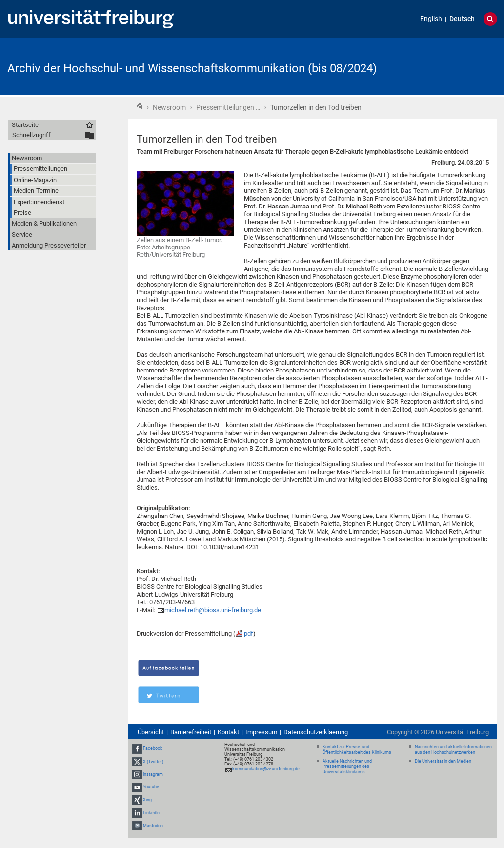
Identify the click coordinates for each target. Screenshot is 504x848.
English (431, 19)
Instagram (153, 774)
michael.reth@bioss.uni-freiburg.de (213, 610)
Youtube (151, 787)
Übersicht (151, 732)
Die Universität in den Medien (443, 761)
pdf (249, 633)
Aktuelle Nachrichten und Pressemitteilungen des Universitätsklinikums (347, 766)
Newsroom (169, 107)
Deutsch (462, 19)
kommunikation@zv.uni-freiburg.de (266, 769)
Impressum (261, 732)
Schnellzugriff (31, 135)
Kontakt (228, 732)
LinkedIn (151, 813)
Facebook (153, 749)
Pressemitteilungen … (228, 107)
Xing (147, 800)
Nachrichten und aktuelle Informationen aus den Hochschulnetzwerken (453, 750)
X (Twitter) (153, 762)
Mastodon (153, 826)
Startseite (140, 106)
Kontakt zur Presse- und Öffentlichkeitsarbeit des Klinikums (357, 750)
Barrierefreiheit (191, 732)
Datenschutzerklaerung (316, 732)
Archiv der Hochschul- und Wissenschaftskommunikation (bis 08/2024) (192, 68)
